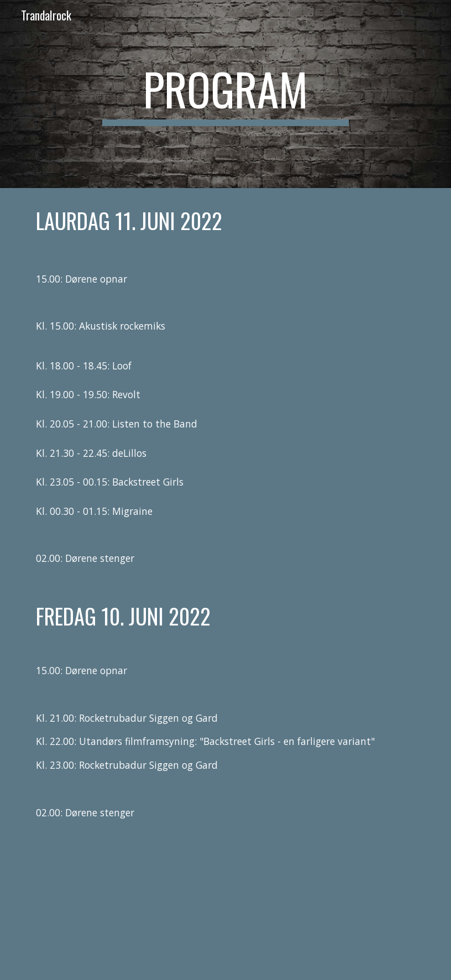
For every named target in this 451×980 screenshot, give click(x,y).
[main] (225, 94)
